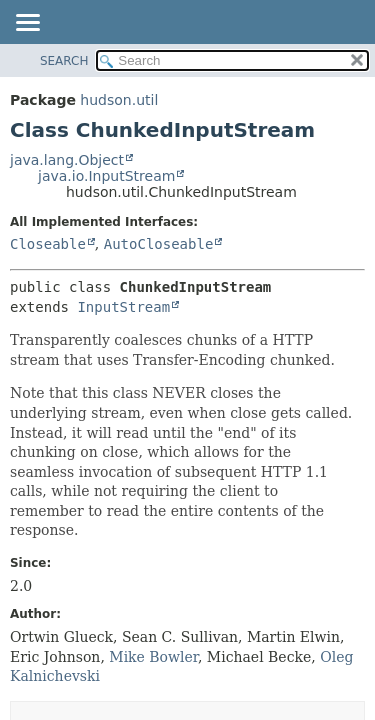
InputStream (123, 307)
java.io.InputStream (106, 176)
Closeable (48, 244)
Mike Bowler (153, 657)
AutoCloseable (159, 244)
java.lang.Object (67, 160)
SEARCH (64, 61)
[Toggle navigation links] (27, 24)
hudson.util (119, 100)
